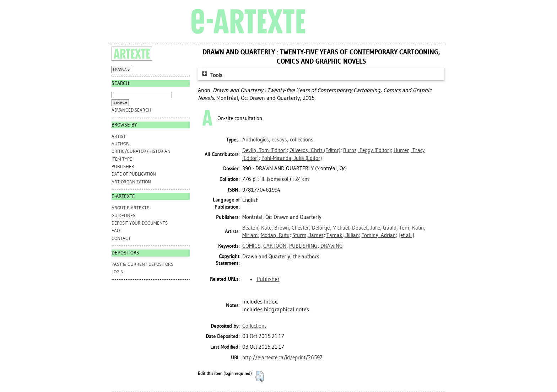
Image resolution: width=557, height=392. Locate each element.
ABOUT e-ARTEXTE (130, 208)
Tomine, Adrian (379, 235)
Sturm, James (308, 235)
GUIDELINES (123, 216)
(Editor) (264, 150)
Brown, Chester (292, 228)
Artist (119, 136)
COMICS (251, 246)
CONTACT (121, 238)
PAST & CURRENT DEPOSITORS (142, 264)
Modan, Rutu (275, 235)
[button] (259, 376)
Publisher (123, 167)
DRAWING (332, 246)
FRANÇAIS (121, 69)
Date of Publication (134, 174)
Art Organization (131, 182)
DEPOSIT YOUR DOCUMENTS (140, 223)
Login (118, 272)
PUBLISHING (303, 246)
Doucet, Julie (366, 228)
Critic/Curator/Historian (141, 151)
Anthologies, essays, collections (278, 140)
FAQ (116, 230)
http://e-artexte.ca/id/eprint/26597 (282, 358)
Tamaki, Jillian (343, 235)
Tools (211, 75)
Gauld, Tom (396, 228)
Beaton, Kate (257, 228)
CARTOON (275, 246)
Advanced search (131, 110)
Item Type (122, 159)
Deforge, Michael (331, 228)
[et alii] (406, 235)
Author (120, 144)
